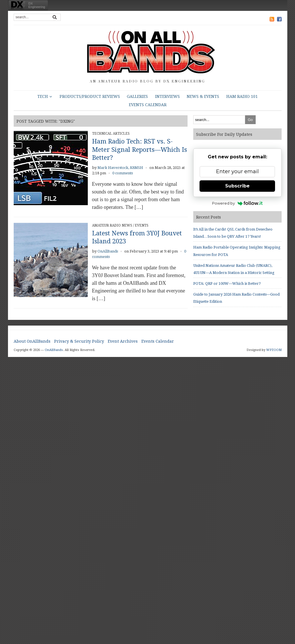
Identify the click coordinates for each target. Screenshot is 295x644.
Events (142, 225)
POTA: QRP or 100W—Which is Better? (227, 283)
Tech (43, 96)
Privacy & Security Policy (79, 341)
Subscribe (237, 186)
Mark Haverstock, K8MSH (120, 168)
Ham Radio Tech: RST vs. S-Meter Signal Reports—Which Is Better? (140, 150)
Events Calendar (148, 105)
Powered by (237, 203)
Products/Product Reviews (90, 96)
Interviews (167, 96)
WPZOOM (274, 350)
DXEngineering (37, 5)
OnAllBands (108, 251)
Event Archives (123, 341)
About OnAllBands (32, 341)
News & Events (203, 96)
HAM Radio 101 (242, 96)
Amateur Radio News (112, 225)
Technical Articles (111, 134)
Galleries (137, 96)
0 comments (123, 173)
